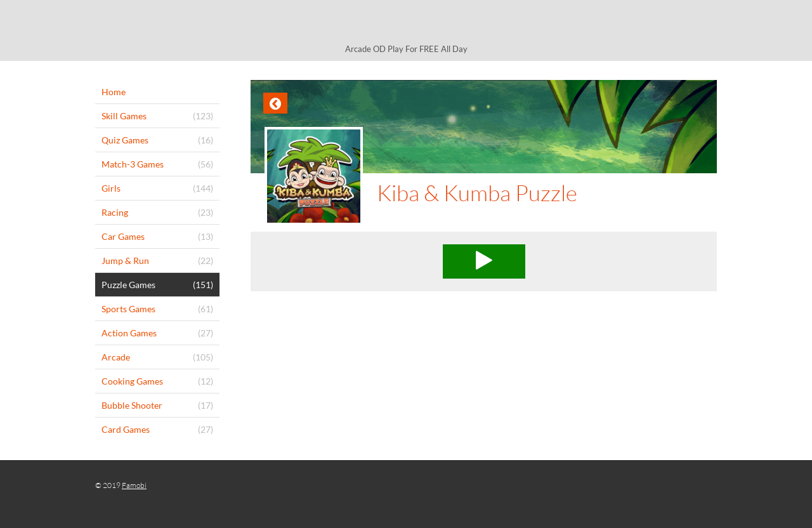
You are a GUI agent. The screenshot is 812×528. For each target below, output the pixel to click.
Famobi (134, 485)
